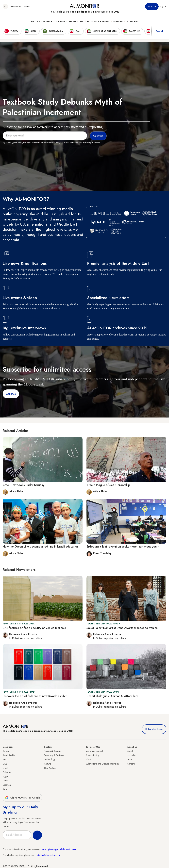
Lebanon (7, 785)
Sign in (163, 6)
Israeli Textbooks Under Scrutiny (24, 485)
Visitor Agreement (94, 751)
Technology (76, 22)
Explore (118, 22)
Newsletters (16, 6)
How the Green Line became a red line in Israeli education (41, 547)
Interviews (132, 22)
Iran (4, 759)
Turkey (6, 751)
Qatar (5, 781)
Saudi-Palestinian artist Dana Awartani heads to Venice (122, 628)
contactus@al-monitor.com (47, 855)
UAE (5, 764)
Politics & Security (41, 22)
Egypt (5, 776)
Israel (5, 768)
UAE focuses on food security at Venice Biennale (34, 628)
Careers (131, 764)
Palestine (7, 772)
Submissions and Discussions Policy (102, 764)
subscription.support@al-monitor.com (59, 849)
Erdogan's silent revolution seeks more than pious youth (123, 547)
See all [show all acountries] (160, 31)
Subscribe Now (154, 729)
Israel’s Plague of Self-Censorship (108, 485)
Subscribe (152, 6)
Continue (11, 394)
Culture (60, 22)
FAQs (88, 759)
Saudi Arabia (9, 755)
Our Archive (50, 768)
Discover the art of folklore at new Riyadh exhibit (35, 696)
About (130, 751)
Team (130, 759)
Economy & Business (98, 22)
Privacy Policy (92, 755)
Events (27, 6)
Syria (5, 789)
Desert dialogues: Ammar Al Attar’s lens (112, 696)
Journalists (132, 755)
